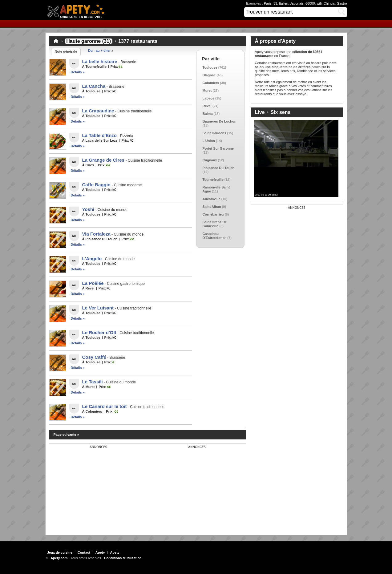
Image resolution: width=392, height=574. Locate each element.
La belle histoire (100, 61)
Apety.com (78, 10)
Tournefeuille (213, 180)
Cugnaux (210, 160)
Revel (207, 106)
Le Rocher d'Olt (99, 332)
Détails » (78, 72)
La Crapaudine (98, 111)
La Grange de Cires (103, 160)
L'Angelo (92, 259)
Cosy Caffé (94, 357)
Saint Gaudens (214, 133)
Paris (268, 3)
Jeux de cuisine (60, 552)
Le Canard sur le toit (105, 406)
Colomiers (211, 83)
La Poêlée (93, 283)
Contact (84, 552)
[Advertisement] (95, 487)
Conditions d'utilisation (123, 558)
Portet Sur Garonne (218, 148)
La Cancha (94, 86)
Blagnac (209, 75)
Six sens (280, 112)
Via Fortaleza (96, 234)
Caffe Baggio (97, 185)
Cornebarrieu (213, 214)
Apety (100, 552)
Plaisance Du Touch (219, 168)
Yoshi (88, 209)
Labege (209, 98)
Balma (208, 114)
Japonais (297, 3)
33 (275, 3)
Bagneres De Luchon (220, 121)
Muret (207, 91)
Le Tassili (93, 382)
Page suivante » (66, 435)
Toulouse (210, 67)
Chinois (329, 3)
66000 (310, 3)
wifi (319, 3)
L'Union (209, 141)
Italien (283, 3)
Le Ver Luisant (98, 308)
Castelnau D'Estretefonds (215, 236)
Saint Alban (212, 207)
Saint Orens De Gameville (215, 224)
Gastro (342, 3)
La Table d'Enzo (99, 135)
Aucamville (212, 199)
